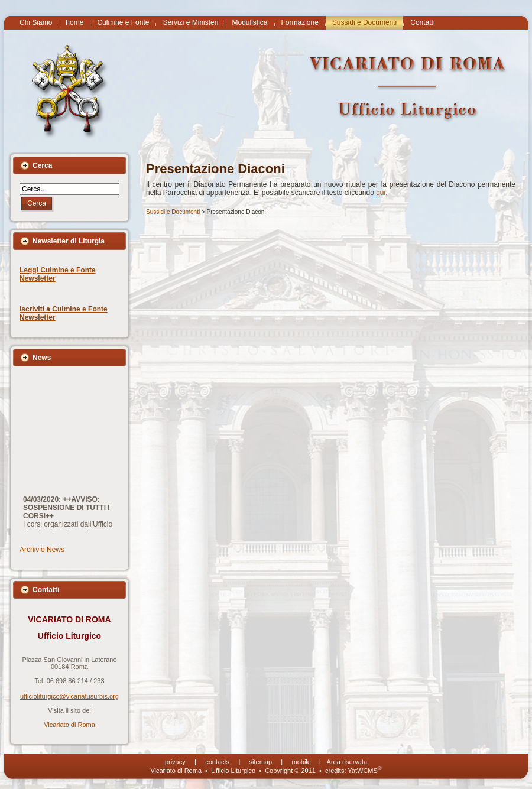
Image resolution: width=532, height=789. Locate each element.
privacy (175, 762)
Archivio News (42, 550)
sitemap (261, 762)
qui (381, 193)
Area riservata (347, 762)
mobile (301, 762)
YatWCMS (364, 771)
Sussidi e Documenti (173, 212)
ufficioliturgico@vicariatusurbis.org (69, 696)
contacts (217, 762)
